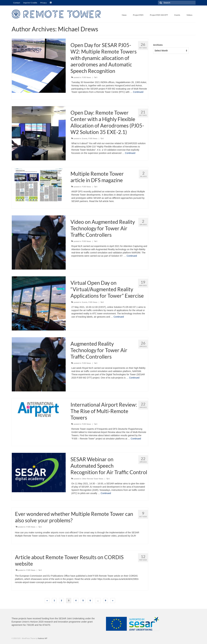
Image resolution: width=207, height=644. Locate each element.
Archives (158, 45)
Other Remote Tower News (93, 479)
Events (85, 138)
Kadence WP (43, 638)
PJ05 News (86, 77)
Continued (138, 92)
